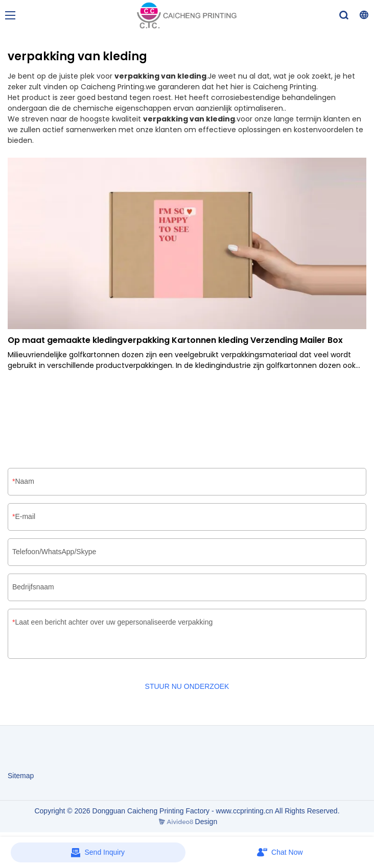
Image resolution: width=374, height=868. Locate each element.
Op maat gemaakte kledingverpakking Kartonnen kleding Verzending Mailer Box (175, 340)
